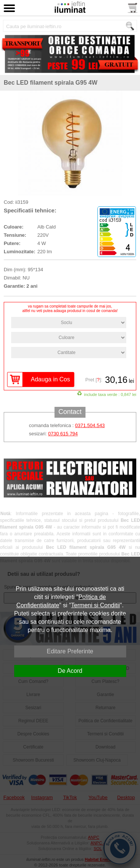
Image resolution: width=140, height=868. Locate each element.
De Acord (70, 671)
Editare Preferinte (70, 651)
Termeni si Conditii (95, 605)
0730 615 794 (63, 434)
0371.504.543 (90, 425)
